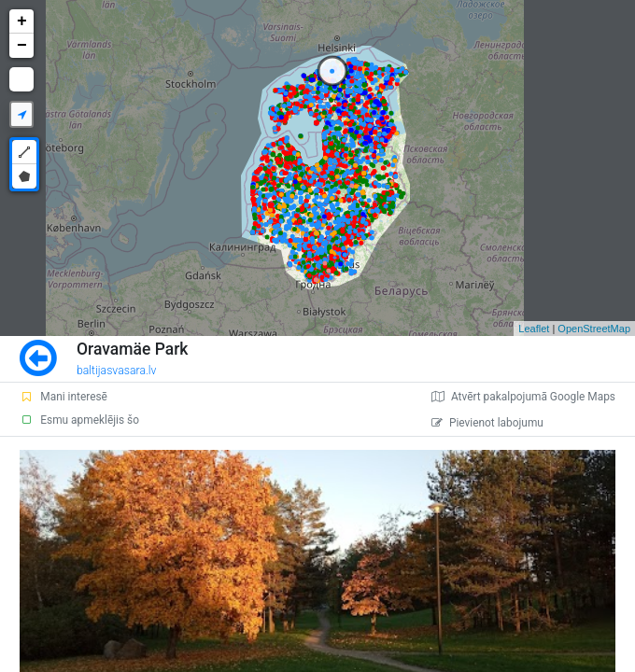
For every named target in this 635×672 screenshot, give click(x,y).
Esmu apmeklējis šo (79, 420)
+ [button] (22, 21)
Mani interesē (63, 397)
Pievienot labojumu (487, 423)
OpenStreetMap (594, 329)
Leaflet (534, 329)
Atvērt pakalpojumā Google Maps (523, 397)
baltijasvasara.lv (117, 371)
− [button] (22, 46)
